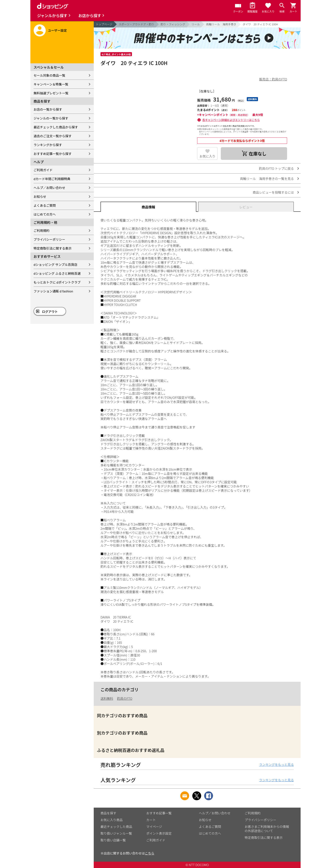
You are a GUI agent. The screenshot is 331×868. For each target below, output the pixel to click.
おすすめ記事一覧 (159, 813)
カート (151, 820)
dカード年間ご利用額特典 (52, 179)
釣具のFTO (125, 698)
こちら (150, 853)
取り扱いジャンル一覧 (116, 833)
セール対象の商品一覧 (49, 75)
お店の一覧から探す (48, 109)
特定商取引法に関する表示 (53, 248)
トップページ (104, 24)
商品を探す (108, 813)
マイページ (154, 827)
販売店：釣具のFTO (273, 79)
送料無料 (107, 698)
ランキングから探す (48, 145)
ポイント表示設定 (159, 833)
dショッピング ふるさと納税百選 (57, 273)
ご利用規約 (41, 230)
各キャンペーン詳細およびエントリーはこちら (231, 120)
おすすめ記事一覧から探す (53, 154)
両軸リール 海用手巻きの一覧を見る (267, 179)
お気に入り (207, 156)
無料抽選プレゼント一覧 (51, 93)
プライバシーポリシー (49, 239)
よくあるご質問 (45, 205)
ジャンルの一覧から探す (51, 118)
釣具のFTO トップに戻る (276, 168)
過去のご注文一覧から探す (53, 136)
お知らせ (40, 196)
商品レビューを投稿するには (273, 192)
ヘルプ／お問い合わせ (49, 188)
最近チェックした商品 (116, 827)
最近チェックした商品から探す (56, 127)
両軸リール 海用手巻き (221, 24)
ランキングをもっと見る (276, 764)
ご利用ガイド (43, 170)
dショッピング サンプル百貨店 (55, 264)
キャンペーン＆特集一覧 (51, 84)
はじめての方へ (45, 214)
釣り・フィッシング (173, 24)
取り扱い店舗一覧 (113, 840)
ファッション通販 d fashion (53, 291)
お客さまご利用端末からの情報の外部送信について (267, 829)
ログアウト (50, 312)
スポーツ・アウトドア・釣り (136, 24)
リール (196, 24)
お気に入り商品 (112, 820)
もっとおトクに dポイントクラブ (57, 282)
